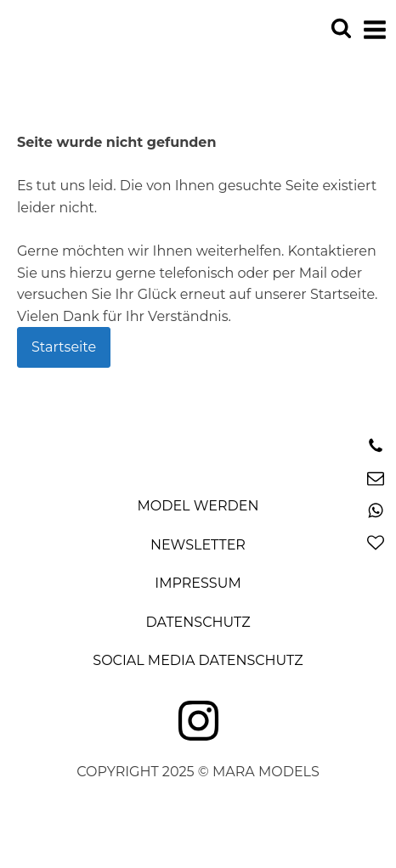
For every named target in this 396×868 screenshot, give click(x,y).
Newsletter (198, 545)
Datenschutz (198, 622)
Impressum (198, 583)
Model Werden (198, 506)
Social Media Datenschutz (198, 660)
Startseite (64, 347)
